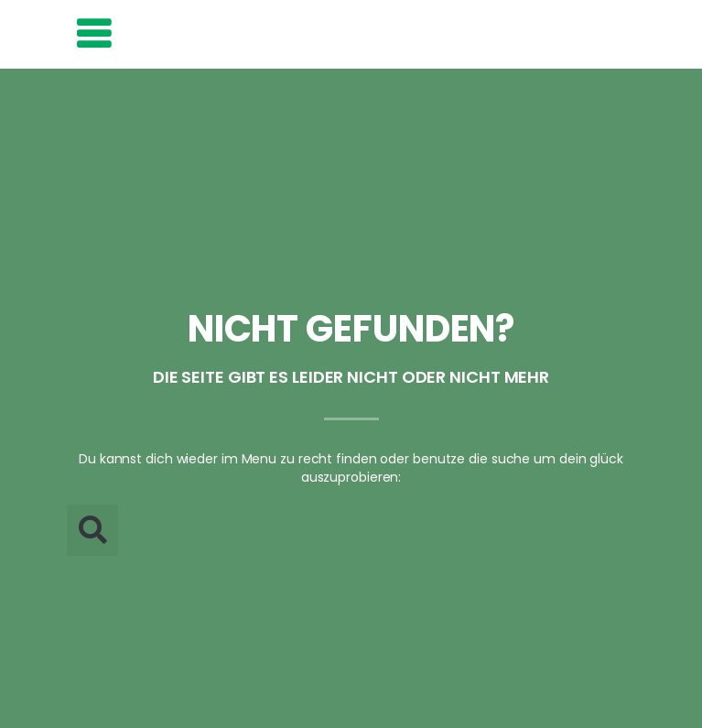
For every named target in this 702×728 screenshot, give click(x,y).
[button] (92, 530)
